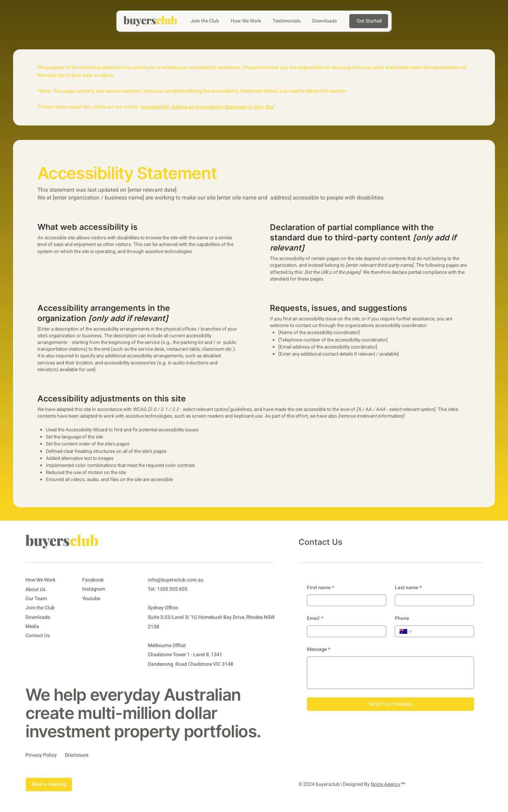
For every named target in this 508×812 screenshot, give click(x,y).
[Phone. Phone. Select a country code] (406, 632)
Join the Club (40, 608)
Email (315, 619)
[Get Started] (369, 21)
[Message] (391, 673)
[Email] (344, 631)
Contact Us (38, 636)
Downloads (38, 617)
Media (32, 626)
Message (319, 650)
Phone (402, 618)
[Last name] (432, 600)
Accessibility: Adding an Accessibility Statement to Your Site (207, 107)
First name (320, 588)
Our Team (36, 599)
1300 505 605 (172, 589)
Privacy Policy (41, 755)
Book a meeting (49, 784)
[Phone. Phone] (441, 631)
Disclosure (77, 755)
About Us (35, 589)
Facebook (93, 580)
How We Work (40, 580)
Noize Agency (386, 784)
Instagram (94, 589)
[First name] (344, 600)
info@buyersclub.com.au (176, 580)
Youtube (91, 599)
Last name (408, 588)
